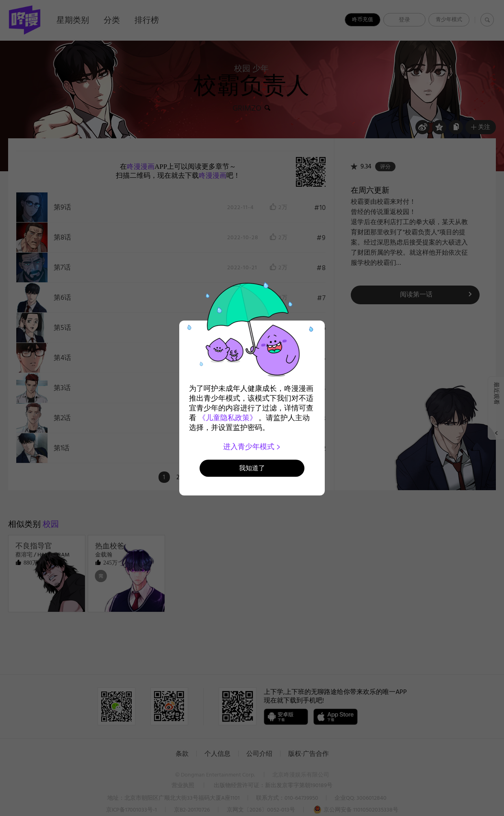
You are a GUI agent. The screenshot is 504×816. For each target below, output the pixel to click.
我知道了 (252, 468)
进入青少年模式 (252, 447)
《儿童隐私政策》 (228, 418)
